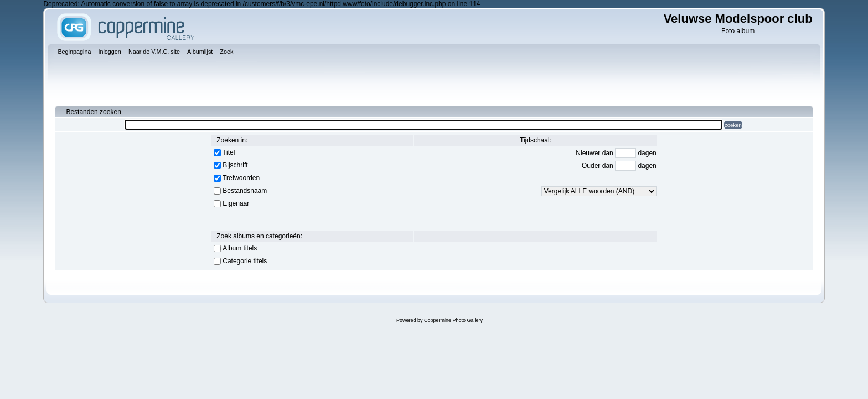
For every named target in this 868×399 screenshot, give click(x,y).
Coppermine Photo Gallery (453, 320)
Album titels (240, 248)
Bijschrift (235, 165)
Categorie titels (245, 261)
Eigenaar (236, 203)
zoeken (733, 125)
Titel (229, 152)
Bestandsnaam (245, 191)
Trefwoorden (241, 178)
